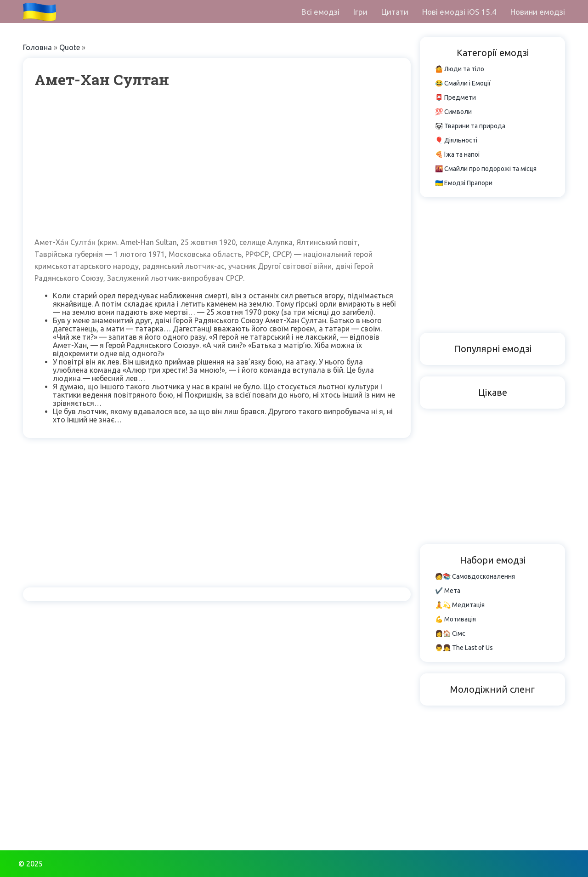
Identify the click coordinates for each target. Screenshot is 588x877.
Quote (70, 47)
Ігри (360, 12)
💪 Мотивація (455, 619)
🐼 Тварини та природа (470, 126)
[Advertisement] (217, 163)
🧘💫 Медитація (460, 605)
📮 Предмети (455, 97)
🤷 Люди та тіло (460, 69)
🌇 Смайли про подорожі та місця (486, 169)
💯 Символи (453, 112)
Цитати (395, 12)
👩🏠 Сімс (450, 633)
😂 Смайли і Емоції (463, 83)
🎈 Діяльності (456, 140)
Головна (37, 47)
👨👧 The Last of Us (464, 648)
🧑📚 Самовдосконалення (475, 576)
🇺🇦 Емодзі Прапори (464, 183)
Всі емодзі (320, 12)
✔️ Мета (448, 591)
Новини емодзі (538, 12)
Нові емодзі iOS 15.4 (459, 12)
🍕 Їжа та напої (458, 154)
